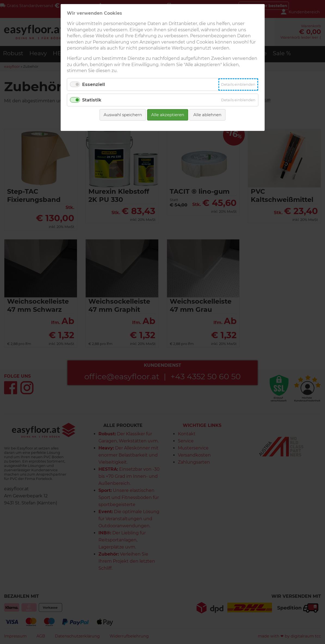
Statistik (92, 100)
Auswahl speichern (123, 115)
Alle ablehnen (207, 115)
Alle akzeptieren (168, 115)
